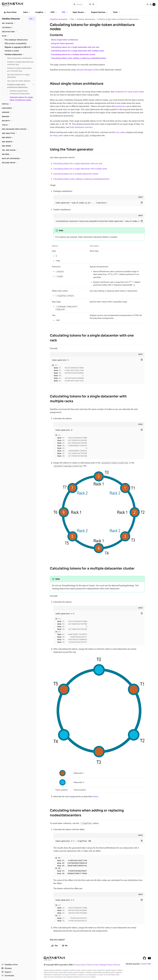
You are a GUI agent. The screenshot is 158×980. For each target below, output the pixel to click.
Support (6, 972)
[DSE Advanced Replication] (18, 129)
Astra (27, 12)
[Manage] (18, 117)
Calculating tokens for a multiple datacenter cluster (73, 55)
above (96, 796)
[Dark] (151, 4)
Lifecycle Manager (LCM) (87, 70)
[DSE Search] (18, 142)
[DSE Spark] (18, 146)
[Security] (18, 121)
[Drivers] (18, 154)
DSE (65, 12)
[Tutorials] (18, 28)
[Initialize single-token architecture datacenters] (21, 86)
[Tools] (18, 125)
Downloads (8, 976)
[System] (154, 4)
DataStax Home (10, 965)
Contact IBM (146, 964)
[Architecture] (18, 32)
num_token (120, 132)
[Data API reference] (18, 159)
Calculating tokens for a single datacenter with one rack (75, 47)
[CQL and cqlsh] (18, 150)
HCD (54, 12)
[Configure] (18, 108)
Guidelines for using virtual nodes (129, 92)
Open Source (80, 12)
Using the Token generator (62, 44)
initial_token (58, 135)
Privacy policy (80, 965)
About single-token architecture (65, 40)
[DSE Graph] (18, 138)
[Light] (148, 4)
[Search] (84, 4)
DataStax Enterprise (59, 19)
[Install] (18, 104)
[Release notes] (18, 163)
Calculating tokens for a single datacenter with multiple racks (78, 51)
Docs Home (10, 12)
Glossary (7, 968)
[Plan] (18, 36)
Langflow (41, 12)
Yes (55, 946)
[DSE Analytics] (18, 133)
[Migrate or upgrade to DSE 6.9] (20, 47)
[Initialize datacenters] (20, 55)
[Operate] (18, 112)
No (65, 946)
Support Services (100, 12)
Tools (117, 12)
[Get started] (18, 23)
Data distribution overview (81, 127)
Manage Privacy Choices (110, 965)
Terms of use (92, 965)
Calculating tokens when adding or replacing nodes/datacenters (79, 58)
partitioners (121, 106)
